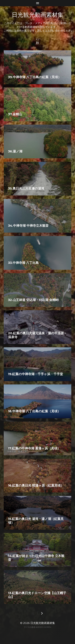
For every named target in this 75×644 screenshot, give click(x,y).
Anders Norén (43, 627)
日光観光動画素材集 (38, 15)
